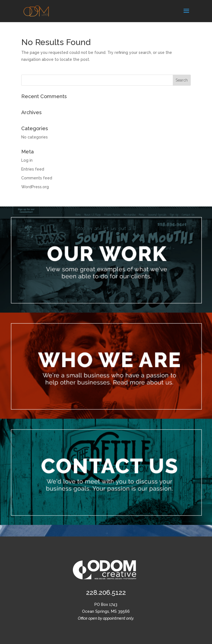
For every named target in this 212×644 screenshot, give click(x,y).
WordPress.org (35, 187)
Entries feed (33, 169)
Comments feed (37, 178)
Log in (27, 160)
